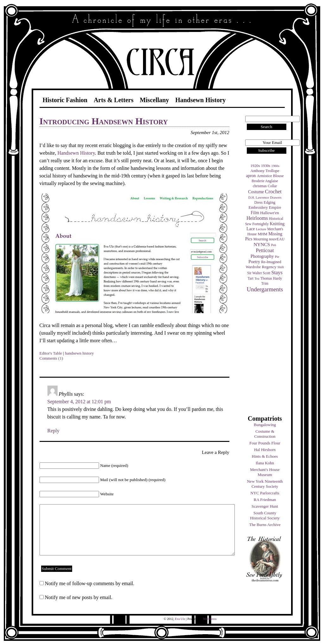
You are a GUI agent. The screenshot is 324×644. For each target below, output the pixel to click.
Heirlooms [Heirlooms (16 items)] (257, 218)
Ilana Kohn (265, 463)
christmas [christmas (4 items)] (260, 186)
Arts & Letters (114, 100)
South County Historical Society (265, 515)
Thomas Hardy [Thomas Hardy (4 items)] (271, 278)
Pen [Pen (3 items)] (274, 245)
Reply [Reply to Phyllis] (53, 431)
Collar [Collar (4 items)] (272, 186)
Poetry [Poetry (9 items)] (254, 262)
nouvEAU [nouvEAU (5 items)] (277, 239)
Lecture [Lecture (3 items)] (261, 229)
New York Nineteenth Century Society (265, 484)
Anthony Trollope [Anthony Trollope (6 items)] (265, 171)
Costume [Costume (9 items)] (256, 192)
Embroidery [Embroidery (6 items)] (258, 207)
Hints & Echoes (265, 456)
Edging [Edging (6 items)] (269, 202)
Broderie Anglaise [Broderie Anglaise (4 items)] (265, 181)
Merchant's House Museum (265, 472)
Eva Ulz (180, 619)
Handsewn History (200, 100)
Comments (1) (51, 358)
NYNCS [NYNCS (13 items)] (262, 244)
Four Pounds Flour (265, 443)
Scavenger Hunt (265, 506)
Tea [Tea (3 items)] (257, 279)
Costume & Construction (265, 434)
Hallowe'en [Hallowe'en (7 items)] (270, 213)
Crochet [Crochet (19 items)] (273, 192)
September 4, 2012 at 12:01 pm (79, 402)
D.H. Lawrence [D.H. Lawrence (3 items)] (259, 198)
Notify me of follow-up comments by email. (90, 583)
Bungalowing (265, 425)
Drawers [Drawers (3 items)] (276, 198)
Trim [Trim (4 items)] (265, 283)
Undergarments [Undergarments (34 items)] (265, 289)
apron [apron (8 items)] (251, 176)
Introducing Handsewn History (104, 121)
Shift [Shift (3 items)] (281, 267)
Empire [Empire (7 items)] (275, 207)
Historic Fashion (65, 100)
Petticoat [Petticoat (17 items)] (265, 250)
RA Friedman (265, 500)
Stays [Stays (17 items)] (277, 272)
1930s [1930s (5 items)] (266, 166)
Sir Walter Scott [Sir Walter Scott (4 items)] (259, 273)
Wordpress (210, 619)
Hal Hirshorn (265, 450)
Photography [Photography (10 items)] (262, 256)
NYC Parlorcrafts (265, 493)
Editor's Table (51, 353)
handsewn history (79, 353)
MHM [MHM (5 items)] (262, 234)
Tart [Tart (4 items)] (251, 278)
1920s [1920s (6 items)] (255, 166)
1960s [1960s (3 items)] (275, 166)
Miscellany (154, 100)
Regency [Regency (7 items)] (269, 267)
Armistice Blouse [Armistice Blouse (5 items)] (270, 176)
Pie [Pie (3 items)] (277, 257)
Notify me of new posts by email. (79, 597)
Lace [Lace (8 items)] (251, 229)
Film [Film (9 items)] (255, 213)
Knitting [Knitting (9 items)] (277, 224)
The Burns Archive (265, 525)
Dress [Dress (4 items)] (259, 202)
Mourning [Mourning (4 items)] (261, 239)
